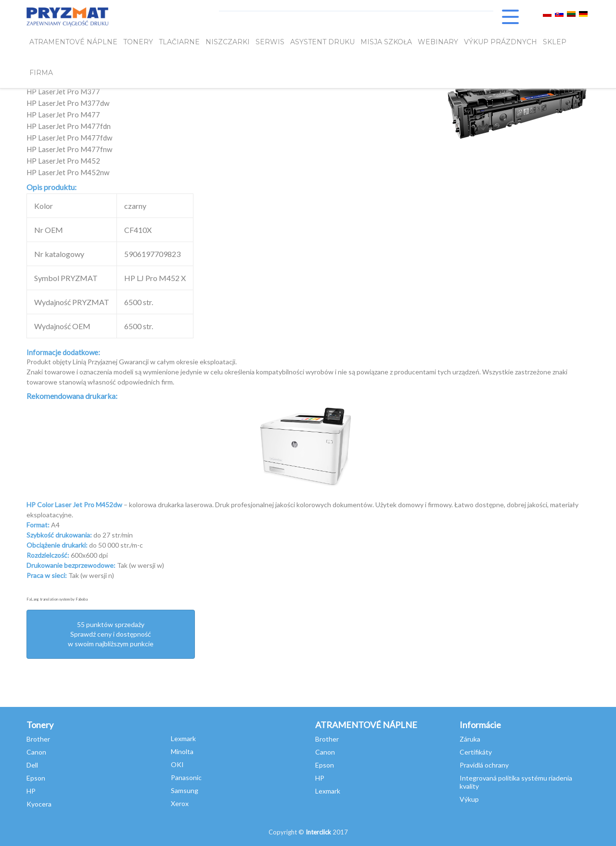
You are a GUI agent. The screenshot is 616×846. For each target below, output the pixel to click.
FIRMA (41, 73)
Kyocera (39, 804)
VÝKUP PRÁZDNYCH (500, 42)
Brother (38, 739)
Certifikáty (476, 752)
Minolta (182, 751)
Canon (36, 752)
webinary (438, 42)
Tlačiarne (179, 42)
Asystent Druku (322, 42)
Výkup (469, 799)
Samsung (185, 790)
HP (31, 791)
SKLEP (555, 42)
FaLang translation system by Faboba (57, 599)
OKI (177, 764)
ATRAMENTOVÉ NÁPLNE (73, 42)
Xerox (180, 803)
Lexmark (183, 738)
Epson (36, 778)
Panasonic (186, 777)
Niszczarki (228, 42)
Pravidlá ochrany (484, 765)
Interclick (318, 832)
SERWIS (270, 42)
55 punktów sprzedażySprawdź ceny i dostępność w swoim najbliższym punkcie (111, 634)
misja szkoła (386, 42)
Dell (32, 765)
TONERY (138, 42)
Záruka (470, 739)
